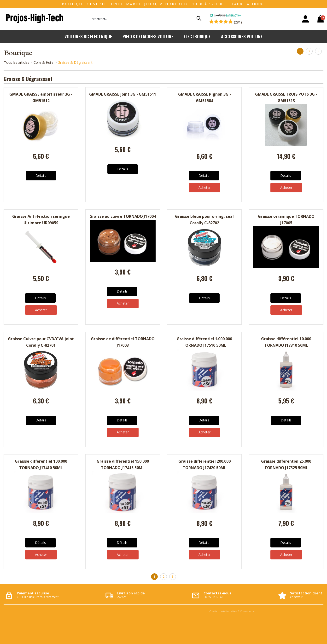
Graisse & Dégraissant (75, 62)
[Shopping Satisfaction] (226, 16)
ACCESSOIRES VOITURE (242, 36)
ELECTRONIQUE (197, 36)
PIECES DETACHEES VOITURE (148, 36)
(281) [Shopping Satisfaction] (238, 22)
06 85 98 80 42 (213, 597)
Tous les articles (17, 62)
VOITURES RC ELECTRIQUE (88, 36)
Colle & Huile (44, 62)
